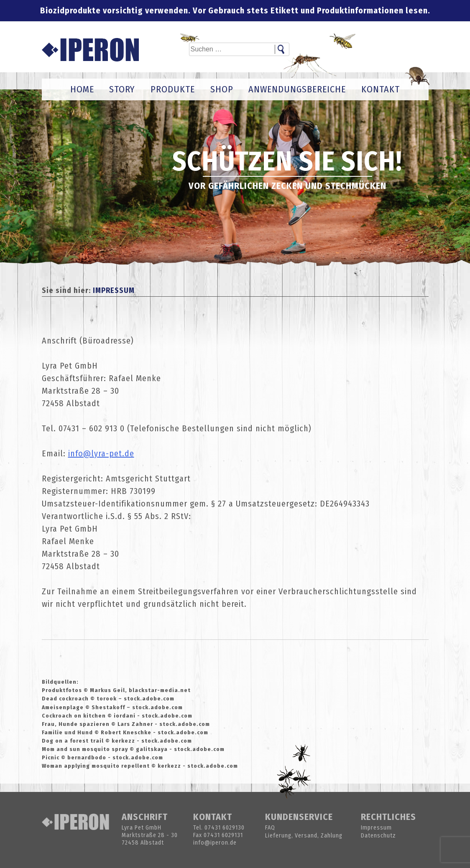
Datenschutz (378, 836)
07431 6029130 (225, 828)
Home (82, 89)
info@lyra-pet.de (101, 453)
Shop (222, 89)
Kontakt (381, 89)
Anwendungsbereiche (297, 89)
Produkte (173, 89)
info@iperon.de (215, 843)
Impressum (376, 828)
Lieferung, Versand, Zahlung (304, 836)
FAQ (270, 828)
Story (122, 89)
